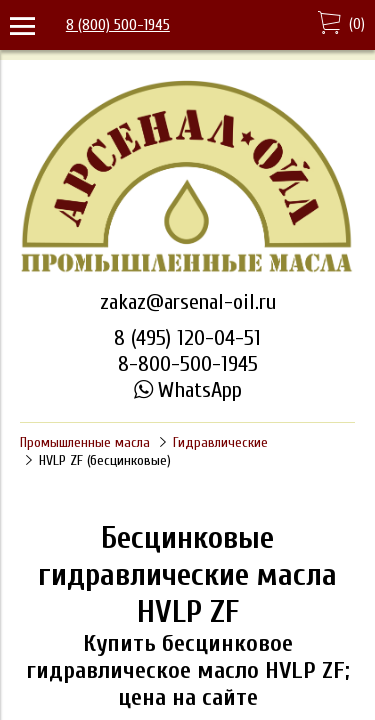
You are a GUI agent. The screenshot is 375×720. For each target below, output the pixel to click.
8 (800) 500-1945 (118, 25)
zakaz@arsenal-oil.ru (188, 302)
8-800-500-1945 (188, 364)
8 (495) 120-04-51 (187, 338)
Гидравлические (220, 442)
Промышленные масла (85, 442)
